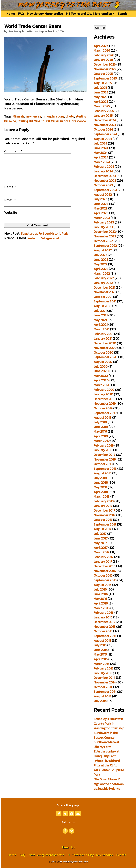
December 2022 (105, 232)
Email (10, 205)
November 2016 (105, 571)
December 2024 (105, 120)
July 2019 (100, 422)
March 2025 (102, 106)
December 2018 (105, 455)
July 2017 (100, 534)
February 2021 (104, 334)
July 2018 (100, 478)
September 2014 (105, 692)
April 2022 (101, 269)
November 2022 (105, 236)
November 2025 (105, 69)
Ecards (122, 14)
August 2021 (102, 306)
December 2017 (104, 510)
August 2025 (103, 83)
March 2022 (102, 274)
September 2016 (105, 580)
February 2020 (104, 390)
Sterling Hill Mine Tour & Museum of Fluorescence (52, 121)
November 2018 (105, 459)
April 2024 (101, 157)
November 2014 (105, 682)
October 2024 (103, 129)
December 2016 (105, 566)
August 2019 (103, 417)
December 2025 (105, 64)
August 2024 (103, 139)
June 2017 (101, 538)
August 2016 (103, 585)
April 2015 (101, 659)
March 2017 (102, 552)
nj (44, 116)
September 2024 (105, 134)
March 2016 (102, 608)
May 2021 (100, 320)
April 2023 (101, 213)
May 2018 (100, 487)
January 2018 (103, 506)
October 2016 (103, 575)
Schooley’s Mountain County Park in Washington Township (109, 723)
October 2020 (104, 352)
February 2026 (104, 55)
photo (70, 116)
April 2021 (101, 325)
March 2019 (102, 441)
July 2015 (100, 645)
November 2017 (105, 515)
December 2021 (104, 287)
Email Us (68, 847)
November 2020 (105, 348)
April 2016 (101, 603)
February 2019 (104, 445)
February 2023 (104, 222)
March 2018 (102, 496)
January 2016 (103, 617)
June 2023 (101, 204)
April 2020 (101, 380)
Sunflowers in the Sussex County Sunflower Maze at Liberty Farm (107, 740)
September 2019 (105, 413)
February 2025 (104, 111)
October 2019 (103, 408)
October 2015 (103, 631)
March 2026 (102, 50)
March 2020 (102, 385)
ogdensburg (56, 116)
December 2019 (105, 399)
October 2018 (103, 464)
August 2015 (102, 641)
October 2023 (103, 185)
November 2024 (105, 125)
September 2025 (105, 78)
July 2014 (100, 701)
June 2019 (101, 427)
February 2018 (104, 501)
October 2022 (103, 241)
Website (11, 218)
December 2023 (105, 176)
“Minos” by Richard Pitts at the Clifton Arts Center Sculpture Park (109, 768)
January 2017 (103, 562)
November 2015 (105, 627)
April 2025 (101, 102)
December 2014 (104, 678)
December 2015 (104, 622)
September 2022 (105, 246)
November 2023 (105, 181)
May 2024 (101, 153)
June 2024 (101, 148)
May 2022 (101, 264)
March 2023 (102, 218)
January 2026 (103, 60)
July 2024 (100, 143)
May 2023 (101, 208)
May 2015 (100, 654)
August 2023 (103, 195)
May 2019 (100, 431)
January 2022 (103, 283)
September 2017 (105, 524)
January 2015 (103, 673)
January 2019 (103, 450)
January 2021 (103, 339)
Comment (13, 151)
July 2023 (100, 199)
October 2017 (103, 520)
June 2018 (101, 482)
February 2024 (104, 167)
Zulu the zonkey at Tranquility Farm (107, 754)
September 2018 (105, 469)
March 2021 (102, 329)
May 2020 (101, 376)
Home (11, 14)
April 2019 (101, 436)
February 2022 (104, 278)
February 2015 (104, 668)
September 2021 (105, 301)
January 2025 (103, 116)
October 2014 (103, 687)
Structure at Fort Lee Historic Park (44, 239)
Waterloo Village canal (43, 244)
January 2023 (103, 227)
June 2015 (101, 650)
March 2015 (102, 664)
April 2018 (101, 492)
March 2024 (102, 162)
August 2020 (103, 362)
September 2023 (105, 190)
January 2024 (103, 171)
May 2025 (101, 97)
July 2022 (100, 255)
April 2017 (101, 548)
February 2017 (104, 557)
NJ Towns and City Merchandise (90, 14)
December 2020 (105, 343)
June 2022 (101, 260)
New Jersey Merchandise (45, 14)
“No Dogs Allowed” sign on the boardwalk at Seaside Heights (109, 784)
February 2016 (104, 613)
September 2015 (105, 636)
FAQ (21, 14)
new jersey (33, 116)
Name (10, 192)
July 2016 (100, 589)
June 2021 (101, 315)
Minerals (18, 116)
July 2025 (100, 88)
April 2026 (101, 46)
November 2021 (105, 292)
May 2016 (100, 599)
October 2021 (103, 297)
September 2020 (106, 357)
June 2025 (101, 92)
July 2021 (100, 311)
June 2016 (101, 594)
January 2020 (103, 394)
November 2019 (105, 404)
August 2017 (102, 529)
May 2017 (100, 543)
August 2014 (103, 696)
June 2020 (101, 371)
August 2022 (103, 250)
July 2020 (101, 366)
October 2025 (103, 74)
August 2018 (103, 473)
